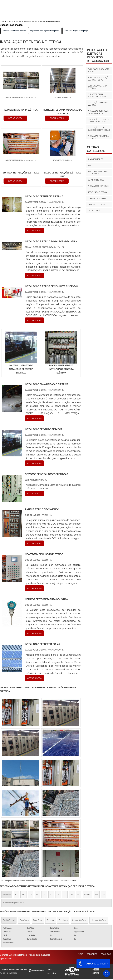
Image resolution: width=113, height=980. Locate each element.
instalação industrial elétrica (98, 137)
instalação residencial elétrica (14, 31)
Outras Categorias (96, 149)
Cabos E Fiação (94, 211)
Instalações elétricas (98, 186)
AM (97, 896)
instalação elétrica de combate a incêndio (98, 120)
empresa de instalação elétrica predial (45, 31)
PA (104, 896)
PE (65, 896)
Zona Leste (63, 921)
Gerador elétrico (96, 180)
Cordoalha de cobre (97, 198)
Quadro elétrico (95, 159)
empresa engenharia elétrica (97, 87)
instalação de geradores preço (76, 31)
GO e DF (87, 896)
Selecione (7, 896)
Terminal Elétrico (96, 204)
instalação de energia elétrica (98, 104)
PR (44, 896)
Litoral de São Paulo (99, 921)
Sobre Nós (92, 955)
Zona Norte (24, 921)
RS (58, 896)
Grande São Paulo (79, 921)
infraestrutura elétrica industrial (97, 95)
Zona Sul (51, 921)
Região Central (9, 921)
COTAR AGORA (26, 118)
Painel (91, 165)
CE (79, 896)
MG (23, 896)
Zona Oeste (38, 921)
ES (31, 896)
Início (80, 955)
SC (51, 896)
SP (37, 896)
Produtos (106, 955)
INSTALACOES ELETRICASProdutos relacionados (98, 55)
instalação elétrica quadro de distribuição (99, 129)
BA (72, 896)
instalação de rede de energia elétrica (98, 112)
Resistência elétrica (97, 192)
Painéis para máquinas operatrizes (98, 173)
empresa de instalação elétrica (99, 70)
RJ (16, 896)
